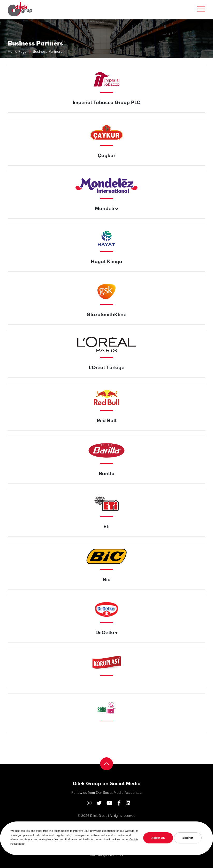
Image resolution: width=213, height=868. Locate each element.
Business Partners (48, 51)
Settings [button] (188, 838)
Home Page (17, 51)
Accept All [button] (158, 838)
